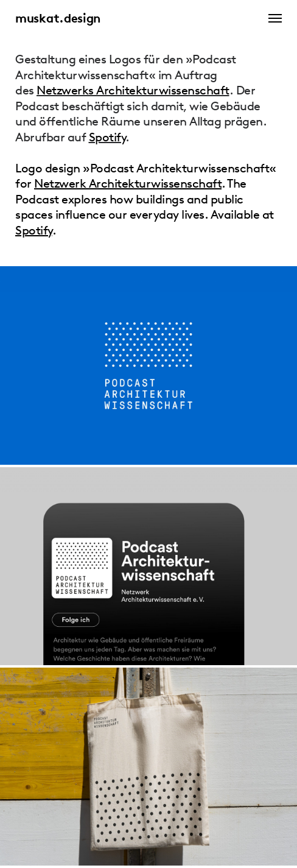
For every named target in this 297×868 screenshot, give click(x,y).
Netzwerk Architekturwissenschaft (128, 183)
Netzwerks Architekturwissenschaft (133, 90)
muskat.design (58, 18)
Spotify (107, 137)
